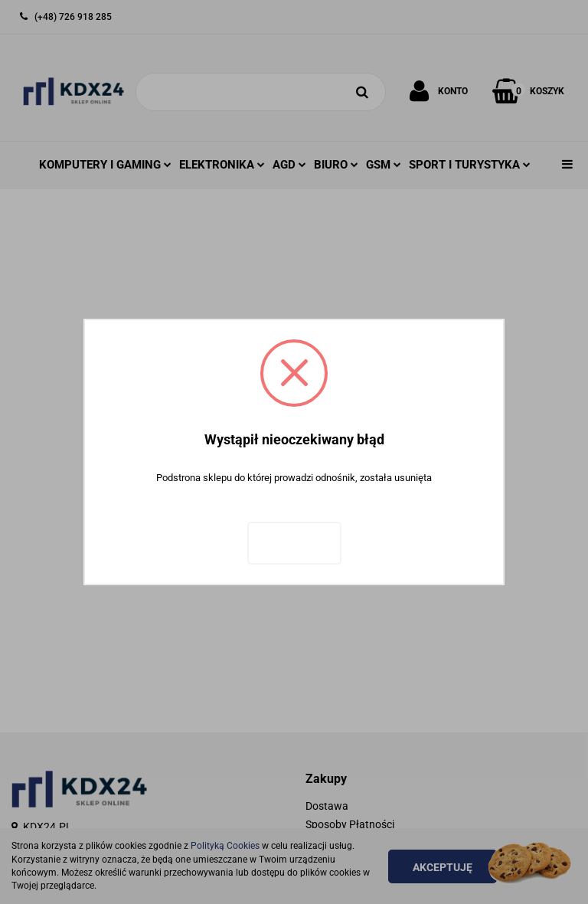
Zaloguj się (294, 543)
